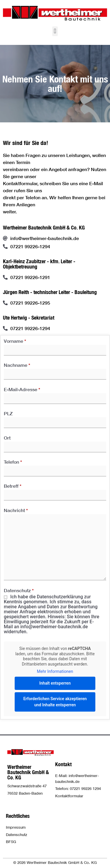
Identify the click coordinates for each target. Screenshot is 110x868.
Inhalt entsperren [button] (55, 683)
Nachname (55, 370)
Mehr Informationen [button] (55, 671)
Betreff (55, 491)
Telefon (55, 467)
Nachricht (55, 546)
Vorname (55, 346)
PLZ (55, 418)
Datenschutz (55, 611)
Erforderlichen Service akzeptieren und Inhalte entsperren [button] (55, 701)
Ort (55, 443)
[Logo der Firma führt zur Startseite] (55, 13)
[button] (55, 31)
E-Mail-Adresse (55, 394)
